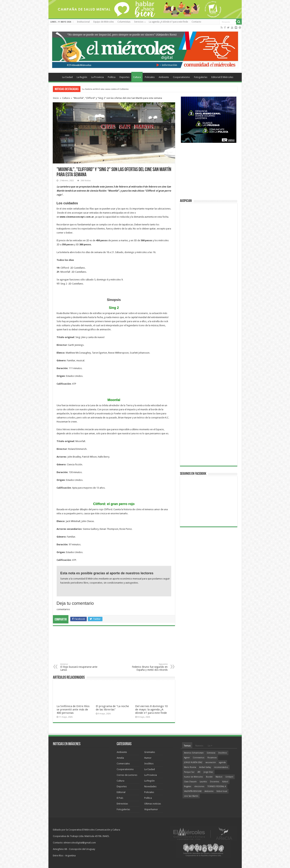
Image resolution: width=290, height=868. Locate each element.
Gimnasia (211, 753)
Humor (148, 758)
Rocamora (212, 758)
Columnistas (124, 22)
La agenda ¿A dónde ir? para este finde (168, 22)
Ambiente (164, 77)
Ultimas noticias (153, 804)
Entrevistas (122, 804)
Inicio (56, 98)
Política (112, 77)
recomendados (221, 767)
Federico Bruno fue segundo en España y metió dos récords (149, 667)
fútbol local (222, 791)
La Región (82, 77)
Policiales (150, 77)
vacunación (211, 762)
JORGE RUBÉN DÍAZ (193, 762)
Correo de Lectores (127, 775)
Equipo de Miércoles (104, 22)
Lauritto (203, 782)
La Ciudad (67, 77)
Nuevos (199, 746)
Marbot (219, 777)
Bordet (209, 777)
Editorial (121, 792)
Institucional (83, 22)
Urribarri (229, 777)
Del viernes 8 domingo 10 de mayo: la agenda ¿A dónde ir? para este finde (151, 710)
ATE (199, 772)
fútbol (225, 782)
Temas (187, 746)
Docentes (215, 782)
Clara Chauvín (190, 782)
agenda (222, 762)
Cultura (137, 77)
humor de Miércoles (193, 777)
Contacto (196, 22)
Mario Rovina (190, 767)
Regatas (188, 786)
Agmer (187, 758)
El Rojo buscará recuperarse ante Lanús (79, 667)
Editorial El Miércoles (222, 77)
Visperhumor (151, 809)
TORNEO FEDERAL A (217, 786)
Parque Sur (189, 772)
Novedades (150, 786)
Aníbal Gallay (205, 767)
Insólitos (149, 764)
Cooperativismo (181, 77)
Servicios (139, 22)
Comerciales (123, 764)
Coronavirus (199, 758)
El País (120, 798)
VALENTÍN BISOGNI (193, 791)
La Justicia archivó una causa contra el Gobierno (105, 89)
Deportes (124, 77)
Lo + (210, 746)
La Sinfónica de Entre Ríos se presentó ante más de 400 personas (73, 710)
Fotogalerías (201, 77)
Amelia (120, 758)
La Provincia (97, 77)
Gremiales (150, 752)
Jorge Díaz (208, 772)
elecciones (199, 786)
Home (55, 77)
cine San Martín (191, 796)
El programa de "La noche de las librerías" (112, 708)
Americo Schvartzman (194, 753)
